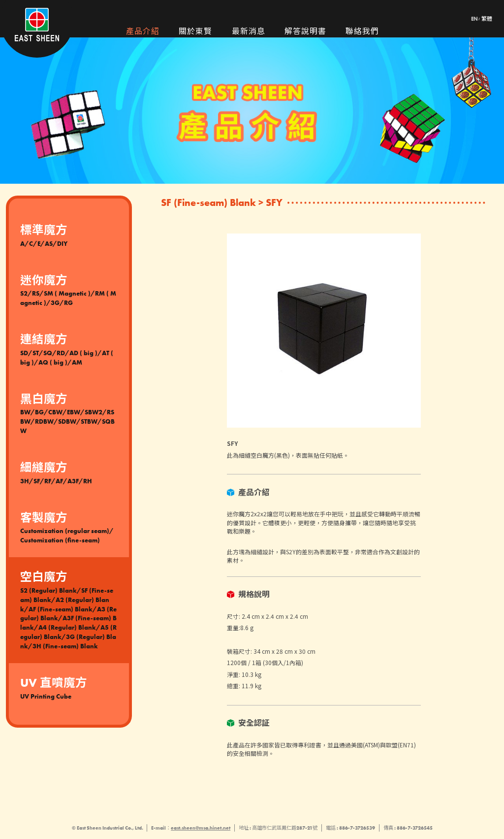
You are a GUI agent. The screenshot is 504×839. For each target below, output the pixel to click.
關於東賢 (195, 32)
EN (474, 19)
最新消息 (249, 32)
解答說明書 (305, 32)
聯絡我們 (362, 32)
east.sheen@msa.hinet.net (201, 828)
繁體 (487, 19)
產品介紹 (143, 32)
